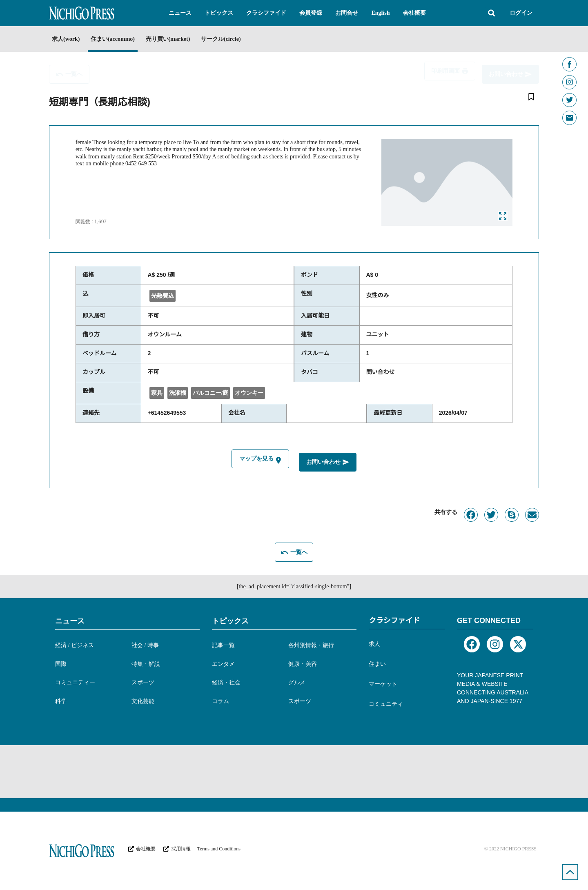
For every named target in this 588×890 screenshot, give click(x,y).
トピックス (230, 619)
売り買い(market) (184, 39)
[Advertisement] (294, 770)
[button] (180, 13)
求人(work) (66, 39)
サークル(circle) (245, 39)
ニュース (70, 619)
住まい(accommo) (120, 39)
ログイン (521, 13)
